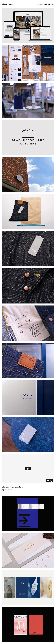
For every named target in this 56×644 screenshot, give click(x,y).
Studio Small (10, 490)
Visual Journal (8, 4)
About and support (46, 4)
